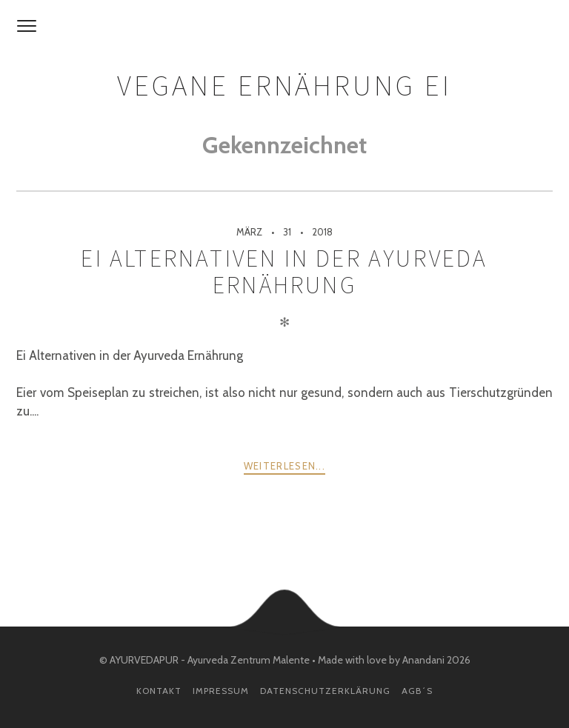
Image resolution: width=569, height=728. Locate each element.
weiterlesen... (284, 466)
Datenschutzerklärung (325, 691)
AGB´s (417, 691)
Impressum (221, 691)
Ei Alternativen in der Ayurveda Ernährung (284, 272)
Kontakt (159, 691)
